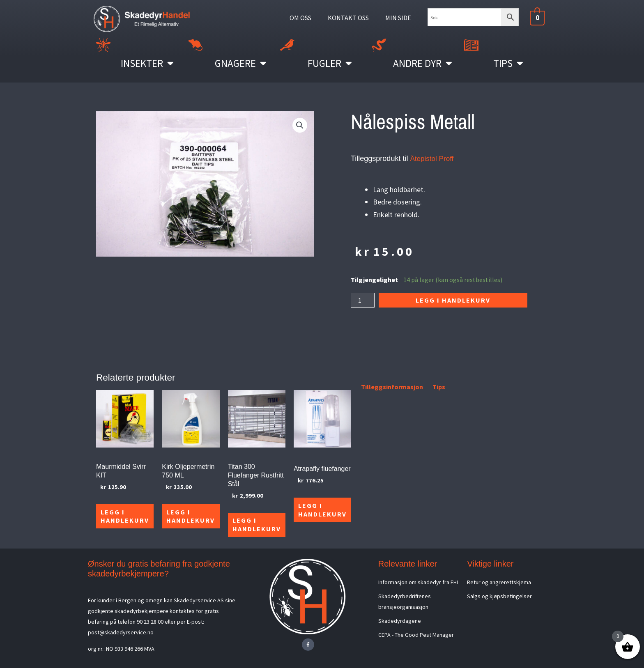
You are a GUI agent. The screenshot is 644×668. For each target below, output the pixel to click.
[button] (300, 125)
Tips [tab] (439, 387)
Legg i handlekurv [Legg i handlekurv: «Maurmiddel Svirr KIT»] (124, 515)
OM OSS (300, 18)
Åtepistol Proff (433, 158)
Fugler (330, 63)
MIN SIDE (398, 18)
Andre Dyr (423, 63)
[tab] (352, 388)
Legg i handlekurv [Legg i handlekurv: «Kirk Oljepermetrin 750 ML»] (189, 515)
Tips (508, 63)
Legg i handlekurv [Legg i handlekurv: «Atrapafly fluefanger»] (319, 515)
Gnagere (241, 63)
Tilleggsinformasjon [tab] (392, 387)
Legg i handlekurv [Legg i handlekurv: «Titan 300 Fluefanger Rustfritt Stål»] (254, 524)
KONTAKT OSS (348, 18)
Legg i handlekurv (453, 300)
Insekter (147, 63)
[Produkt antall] (363, 300)
